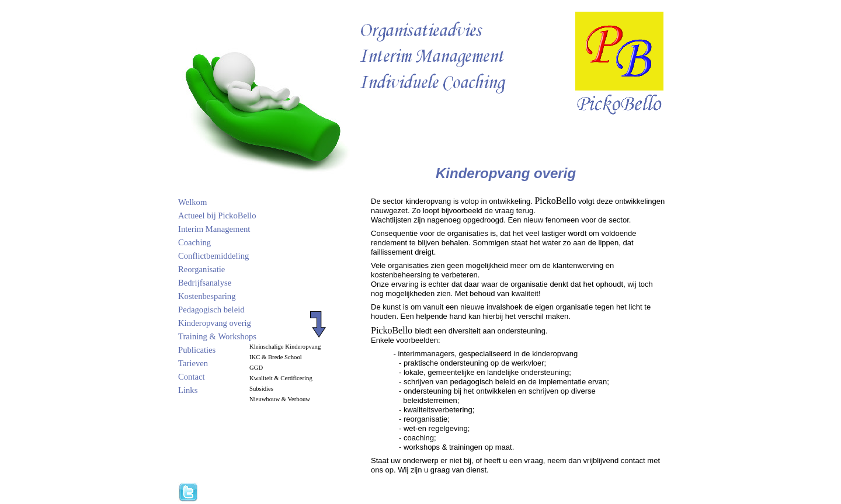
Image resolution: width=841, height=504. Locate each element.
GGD (256, 368)
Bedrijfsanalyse (205, 283)
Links (188, 390)
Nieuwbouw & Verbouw (280, 399)
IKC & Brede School (276, 357)
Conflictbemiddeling (213, 256)
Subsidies (261, 389)
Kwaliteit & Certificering (281, 378)
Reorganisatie (201, 269)
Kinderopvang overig (215, 323)
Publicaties (197, 350)
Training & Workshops (217, 336)
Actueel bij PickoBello (217, 215)
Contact (192, 377)
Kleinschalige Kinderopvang (285, 347)
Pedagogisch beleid (211, 310)
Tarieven (193, 363)
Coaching (194, 242)
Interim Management (214, 229)
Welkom (192, 202)
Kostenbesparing (207, 296)
